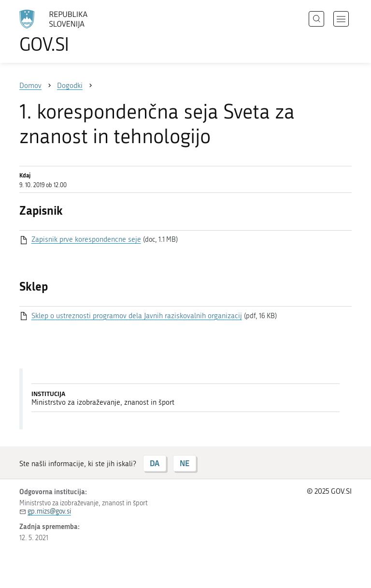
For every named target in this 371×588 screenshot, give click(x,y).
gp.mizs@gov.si (49, 511)
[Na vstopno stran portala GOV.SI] (68, 31)
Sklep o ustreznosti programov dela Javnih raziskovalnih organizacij (137, 316)
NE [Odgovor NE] (185, 463)
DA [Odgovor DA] (155, 463)
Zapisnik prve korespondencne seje (86, 239)
